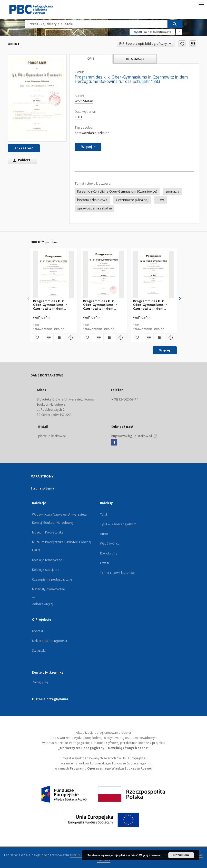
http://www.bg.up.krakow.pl (134, 436)
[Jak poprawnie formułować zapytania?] (179, 32)
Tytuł (104, 514)
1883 (78, 117)
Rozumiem (181, 855)
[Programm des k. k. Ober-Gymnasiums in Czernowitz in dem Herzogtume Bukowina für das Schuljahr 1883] (37, 98)
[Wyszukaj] (175, 24)
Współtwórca (110, 544)
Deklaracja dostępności (50, 641)
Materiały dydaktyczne (49, 589)
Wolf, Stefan (84, 101)
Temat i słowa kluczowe (117, 573)
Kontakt (38, 631)
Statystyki (39, 650)
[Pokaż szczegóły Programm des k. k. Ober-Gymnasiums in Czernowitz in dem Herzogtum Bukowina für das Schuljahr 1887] (70, 338)
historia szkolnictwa (92, 200)
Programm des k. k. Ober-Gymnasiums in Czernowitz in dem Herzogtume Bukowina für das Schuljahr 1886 (102, 305)
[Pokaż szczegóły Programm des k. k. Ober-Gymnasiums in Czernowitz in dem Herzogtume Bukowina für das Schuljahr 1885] (170, 338)
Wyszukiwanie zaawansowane (152, 32)
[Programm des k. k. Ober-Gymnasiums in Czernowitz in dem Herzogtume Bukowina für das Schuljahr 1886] (104, 275)
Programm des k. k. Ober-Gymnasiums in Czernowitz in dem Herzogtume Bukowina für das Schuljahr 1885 (152, 305)
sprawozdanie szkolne (92, 133)
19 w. (161, 200)
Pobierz (21, 160)
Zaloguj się (40, 682)
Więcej (165, 350)
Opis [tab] (91, 59)
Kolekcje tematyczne (47, 560)
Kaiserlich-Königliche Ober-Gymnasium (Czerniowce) (117, 191)
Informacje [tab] (135, 59)
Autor (104, 534)
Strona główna (43, 488)
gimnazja (172, 191)
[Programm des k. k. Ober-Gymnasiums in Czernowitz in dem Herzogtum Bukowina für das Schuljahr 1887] (54, 275)
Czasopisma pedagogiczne (52, 579)
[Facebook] (114, 443)
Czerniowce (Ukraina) (132, 200)
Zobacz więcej (43, 604)
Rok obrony (109, 553)
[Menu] (201, 4)
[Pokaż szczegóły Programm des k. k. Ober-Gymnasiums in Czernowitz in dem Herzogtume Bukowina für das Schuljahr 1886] (120, 338)
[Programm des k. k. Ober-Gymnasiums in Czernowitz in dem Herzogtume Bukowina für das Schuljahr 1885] (154, 275)
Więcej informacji (151, 855)
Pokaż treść (24, 148)
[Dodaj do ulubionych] (182, 44)
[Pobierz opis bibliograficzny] (48, 338)
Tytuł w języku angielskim (118, 524)
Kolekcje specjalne (46, 570)
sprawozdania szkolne (95, 208)
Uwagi (105, 563)
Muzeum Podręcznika (48, 532)
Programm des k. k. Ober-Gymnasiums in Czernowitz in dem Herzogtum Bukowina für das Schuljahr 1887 (54, 305)
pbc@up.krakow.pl (52, 436)
